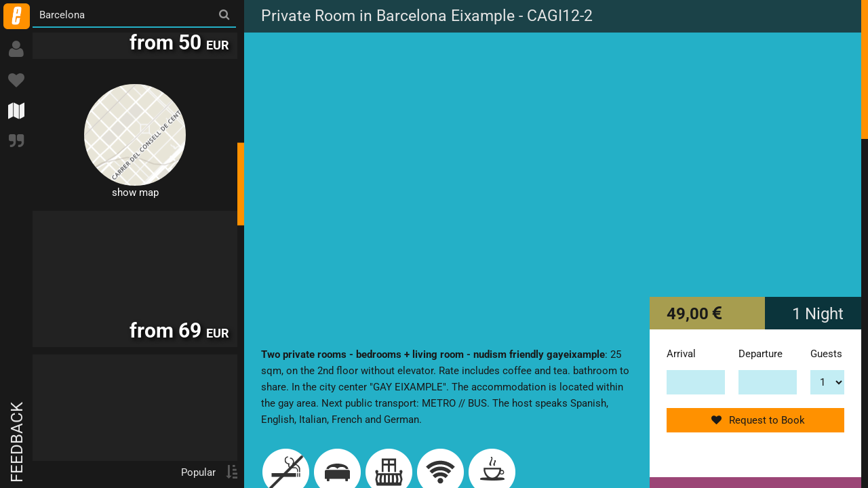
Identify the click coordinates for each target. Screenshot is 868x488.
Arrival (681, 354)
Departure (761, 354)
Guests (826, 354)
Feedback (17, 442)
